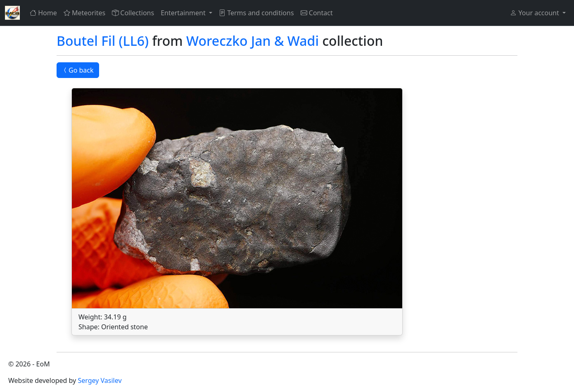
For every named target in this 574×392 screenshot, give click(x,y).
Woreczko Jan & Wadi (253, 41)
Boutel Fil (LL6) (103, 41)
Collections (133, 13)
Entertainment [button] (184, 13)
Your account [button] (535, 13)
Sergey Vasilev (100, 380)
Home (43, 13)
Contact (317, 13)
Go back (78, 70)
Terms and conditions (256, 13)
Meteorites (84, 13)
